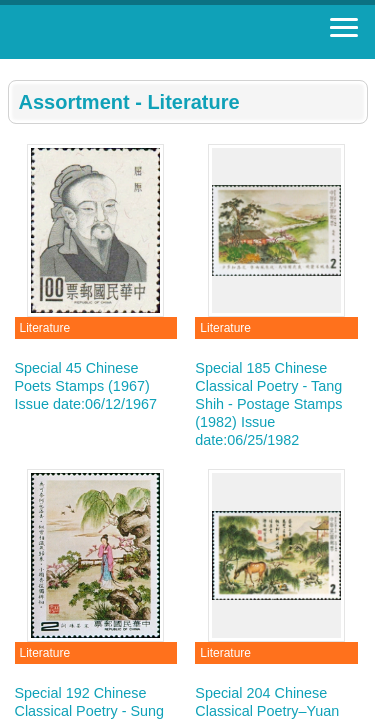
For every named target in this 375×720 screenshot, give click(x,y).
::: (14, 67)
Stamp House (125, 32)
